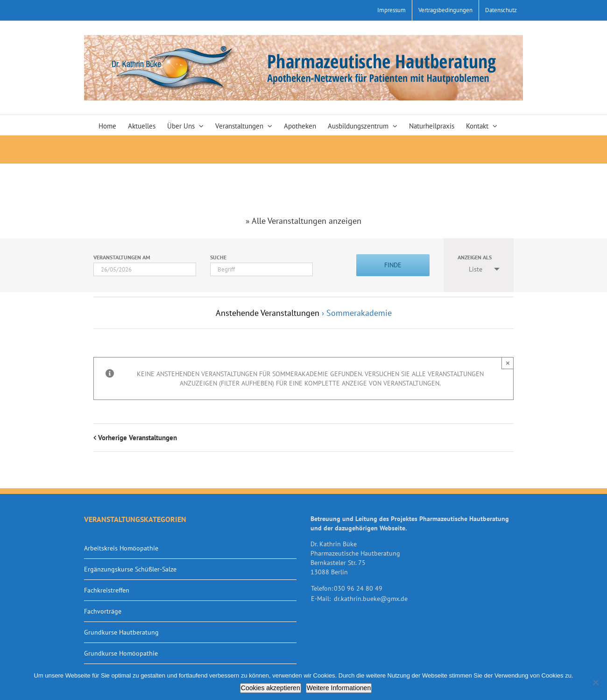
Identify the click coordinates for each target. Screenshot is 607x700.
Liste (470, 269)
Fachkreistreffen (107, 590)
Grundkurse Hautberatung (121, 632)
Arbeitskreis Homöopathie (121, 548)
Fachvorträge (103, 611)
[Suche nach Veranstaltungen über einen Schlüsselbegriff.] (261, 269)
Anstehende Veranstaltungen (268, 313)
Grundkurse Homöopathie (121, 653)
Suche (218, 257)
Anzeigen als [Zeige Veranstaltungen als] (475, 257)
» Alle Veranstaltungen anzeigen (303, 221)
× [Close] (508, 363)
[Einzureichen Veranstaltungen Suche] (393, 265)
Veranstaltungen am (122, 257)
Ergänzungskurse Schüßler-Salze (130, 569)
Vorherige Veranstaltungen (138, 438)
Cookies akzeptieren (271, 688)
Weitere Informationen (339, 688)
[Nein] (595, 682)
